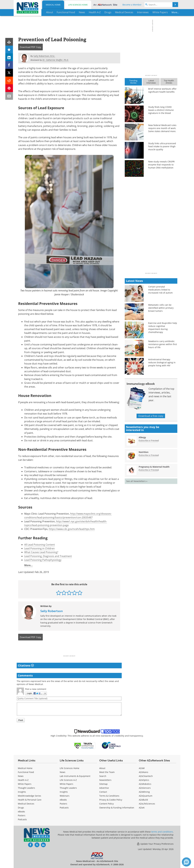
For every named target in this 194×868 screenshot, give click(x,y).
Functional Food (26, 772)
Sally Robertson (52, 611)
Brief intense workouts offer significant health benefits (162, 90)
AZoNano (143, 772)
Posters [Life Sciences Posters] (63, 804)
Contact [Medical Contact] (103, 792)
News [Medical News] (21, 776)
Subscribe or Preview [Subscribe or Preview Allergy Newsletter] (149, 440)
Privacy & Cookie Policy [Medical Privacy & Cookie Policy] (111, 800)
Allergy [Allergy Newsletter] (142, 437)
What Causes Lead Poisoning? (41, 552)
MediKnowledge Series (29, 796)
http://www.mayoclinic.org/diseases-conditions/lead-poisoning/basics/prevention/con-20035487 (68, 516)
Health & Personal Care (30, 800)
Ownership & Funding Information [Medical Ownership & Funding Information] (117, 808)
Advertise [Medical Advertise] (104, 788)
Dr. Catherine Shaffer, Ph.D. (56, 60)
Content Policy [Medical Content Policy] (106, 804)
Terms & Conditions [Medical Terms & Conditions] (109, 796)
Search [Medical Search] (103, 776)
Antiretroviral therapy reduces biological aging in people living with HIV (162, 362)
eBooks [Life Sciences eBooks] (63, 800)
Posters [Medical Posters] (22, 815)
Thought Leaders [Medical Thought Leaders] (26, 788)
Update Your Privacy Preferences (155, 844)
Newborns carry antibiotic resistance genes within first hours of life (163, 344)
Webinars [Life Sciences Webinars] (65, 796)
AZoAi (142, 808)
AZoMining (144, 792)
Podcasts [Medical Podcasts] (22, 819)
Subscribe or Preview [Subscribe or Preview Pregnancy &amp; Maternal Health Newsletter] (149, 470)
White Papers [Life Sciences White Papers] (66, 784)
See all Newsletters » (137, 481)
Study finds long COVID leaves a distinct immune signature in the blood (161, 110)
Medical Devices (26, 804)
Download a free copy (151, 416)
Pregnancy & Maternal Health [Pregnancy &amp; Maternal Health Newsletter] (154, 467)
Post (21, 720)
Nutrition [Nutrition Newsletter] (144, 452)
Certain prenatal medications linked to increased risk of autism (160, 290)
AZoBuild (143, 800)
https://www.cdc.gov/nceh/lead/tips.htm (72, 529)
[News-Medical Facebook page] (30, 845)
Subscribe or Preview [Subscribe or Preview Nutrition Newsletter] (149, 455)
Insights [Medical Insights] (22, 792)
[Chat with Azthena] (186, 862)
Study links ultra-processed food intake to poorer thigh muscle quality (162, 146)
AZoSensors (145, 788)
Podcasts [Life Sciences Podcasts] (64, 808)
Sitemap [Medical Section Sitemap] (103, 784)
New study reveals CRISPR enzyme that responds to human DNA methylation (161, 165)
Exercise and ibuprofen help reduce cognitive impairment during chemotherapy (163, 328)
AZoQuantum (146, 796)
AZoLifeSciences (147, 804)
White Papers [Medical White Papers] (25, 784)
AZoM (142, 768)
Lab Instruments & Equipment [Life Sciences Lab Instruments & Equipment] (75, 776)
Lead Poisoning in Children (39, 548)
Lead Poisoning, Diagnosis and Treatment (48, 556)
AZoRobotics (145, 784)
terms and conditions (162, 832)
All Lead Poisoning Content (40, 545)
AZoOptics (144, 780)
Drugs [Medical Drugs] (21, 808)
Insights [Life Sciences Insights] (64, 792)
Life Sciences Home (78, 5)
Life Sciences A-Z (68, 780)
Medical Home (53, 5)
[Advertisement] (69, 649)
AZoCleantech (146, 776)
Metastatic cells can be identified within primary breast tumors (161, 308)
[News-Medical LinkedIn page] (43, 845)
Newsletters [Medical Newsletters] (105, 780)
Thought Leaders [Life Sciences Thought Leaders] (68, 788)
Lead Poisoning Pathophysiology (43, 560)
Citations (26, 665)
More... (168, 12)
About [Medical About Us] (102, 768)
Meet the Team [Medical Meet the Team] (107, 772)
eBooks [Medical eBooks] (21, 812)
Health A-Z (23, 780)
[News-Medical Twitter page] (37, 845)
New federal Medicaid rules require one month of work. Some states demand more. (162, 128)
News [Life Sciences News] (63, 772)
